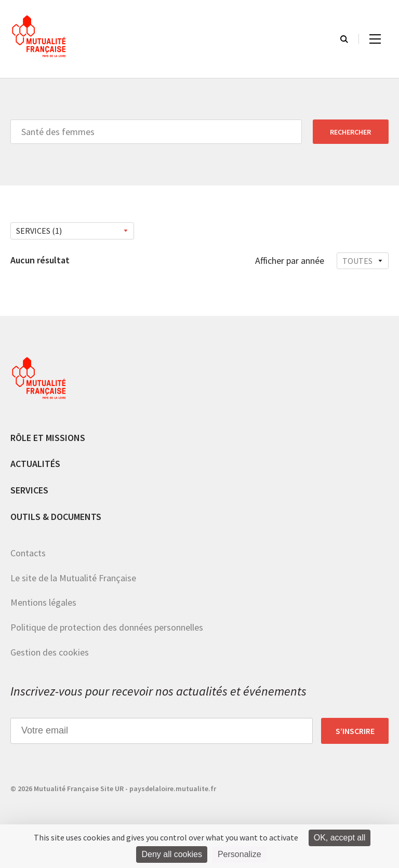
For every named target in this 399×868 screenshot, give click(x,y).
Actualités (35, 464)
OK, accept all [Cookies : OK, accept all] (340, 838)
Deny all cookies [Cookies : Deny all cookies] (172, 854)
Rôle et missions (48, 438)
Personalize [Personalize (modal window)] (240, 854)
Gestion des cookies (50, 652)
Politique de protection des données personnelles (107, 627)
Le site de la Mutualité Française (73, 578)
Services (29, 490)
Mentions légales (43, 602)
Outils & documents (56, 517)
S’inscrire (355, 731)
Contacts (28, 553)
